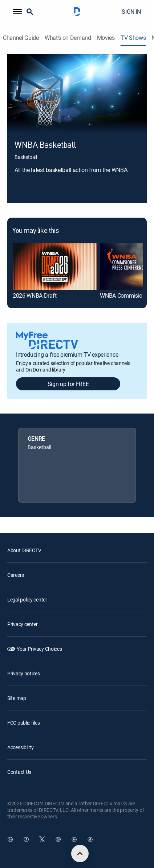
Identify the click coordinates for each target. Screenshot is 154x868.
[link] (55, 267)
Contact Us (19, 772)
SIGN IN (131, 12)
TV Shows (133, 38)
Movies (106, 38)
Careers (16, 575)
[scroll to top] (80, 854)
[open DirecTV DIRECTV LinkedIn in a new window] (10, 839)
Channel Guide (21, 38)
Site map (17, 698)
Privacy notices (24, 673)
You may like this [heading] (35, 231)
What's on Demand (68, 38)
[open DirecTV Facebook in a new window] (26, 839)
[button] (17, 12)
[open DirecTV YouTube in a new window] (74, 839)
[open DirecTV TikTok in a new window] (90, 839)
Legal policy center (27, 599)
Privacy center (23, 624)
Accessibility (20, 747)
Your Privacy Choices (39, 649)
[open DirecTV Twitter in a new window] (42, 839)
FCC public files (24, 723)
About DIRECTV (24, 550)
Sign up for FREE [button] (68, 384)
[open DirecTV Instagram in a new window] (58, 839)
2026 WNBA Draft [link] (35, 295)
